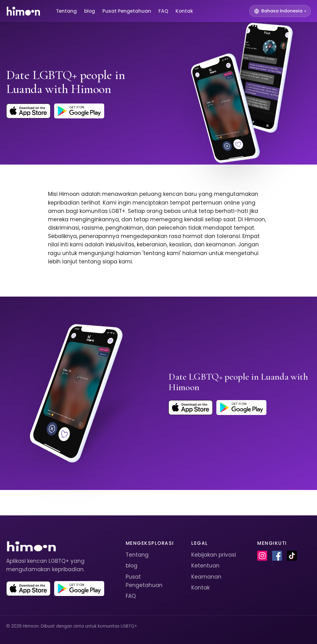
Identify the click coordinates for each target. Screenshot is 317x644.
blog (90, 11)
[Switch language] (280, 11)
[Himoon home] (23, 11)
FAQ (163, 11)
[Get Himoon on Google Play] (79, 111)
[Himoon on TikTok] (292, 556)
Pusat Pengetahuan (127, 11)
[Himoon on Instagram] (262, 556)
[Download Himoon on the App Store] (28, 111)
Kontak (184, 11)
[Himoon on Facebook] (277, 556)
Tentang (66, 11)
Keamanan (206, 577)
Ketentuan (205, 566)
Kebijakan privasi (214, 555)
